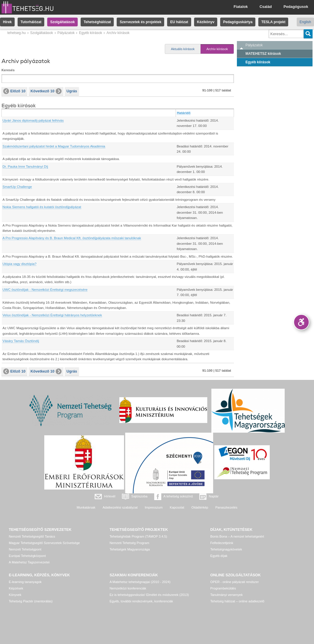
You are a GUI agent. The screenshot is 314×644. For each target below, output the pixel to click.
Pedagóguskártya (238, 22)
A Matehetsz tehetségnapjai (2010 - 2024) (140, 582)
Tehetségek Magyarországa (130, 549)
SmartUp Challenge (17, 187)
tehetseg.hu (17, 33)
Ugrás (72, 91)
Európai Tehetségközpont (27, 556)
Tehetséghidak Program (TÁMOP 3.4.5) (138, 536)
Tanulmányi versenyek (226, 595)
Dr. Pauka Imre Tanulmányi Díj (25, 166)
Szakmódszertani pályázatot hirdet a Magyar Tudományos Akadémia (54, 146)
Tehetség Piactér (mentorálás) (31, 601)
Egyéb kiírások (90, 33)
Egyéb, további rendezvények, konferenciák (141, 601)
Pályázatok (66, 33)
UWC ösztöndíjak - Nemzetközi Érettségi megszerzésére (45, 290)
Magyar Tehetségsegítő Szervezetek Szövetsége (44, 543)
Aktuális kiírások (183, 49)
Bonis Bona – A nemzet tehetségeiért (237, 536)
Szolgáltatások (62, 22)
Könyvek (15, 595)
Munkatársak (86, 507)
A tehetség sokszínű (178, 496)
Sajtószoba (139, 496)
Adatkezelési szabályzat (120, 507)
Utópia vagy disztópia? (20, 264)
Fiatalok (241, 7)
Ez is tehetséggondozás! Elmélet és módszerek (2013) (149, 595)
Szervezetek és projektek (140, 22)
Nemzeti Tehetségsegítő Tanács (32, 536)
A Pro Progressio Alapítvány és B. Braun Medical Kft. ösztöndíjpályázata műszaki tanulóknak (72, 238)
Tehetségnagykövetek (226, 549)
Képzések (16, 588)
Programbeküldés (223, 588)
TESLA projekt (273, 22)
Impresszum (154, 507)
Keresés (8, 70)
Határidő (184, 113)
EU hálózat (179, 22)
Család (266, 7)
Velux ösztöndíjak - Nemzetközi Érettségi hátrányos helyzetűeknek (52, 315)
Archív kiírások (217, 49)
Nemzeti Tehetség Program (129, 543)
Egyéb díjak (219, 556)
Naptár (214, 496)
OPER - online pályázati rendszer (234, 582)
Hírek (7, 22)
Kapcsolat (177, 507)
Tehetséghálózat (97, 22)
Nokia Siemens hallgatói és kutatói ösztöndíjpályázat (42, 207)
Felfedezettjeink (222, 543)
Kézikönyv (206, 22)
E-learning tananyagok (25, 582)
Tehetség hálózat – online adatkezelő (237, 601)
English (305, 22)
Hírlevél (110, 496)
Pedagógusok (296, 7)
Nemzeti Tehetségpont (25, 549)
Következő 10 (46, 91)
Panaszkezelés (226, 507)
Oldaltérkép (200, 507)
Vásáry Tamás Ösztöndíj (21, 341)
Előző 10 (14, 91)
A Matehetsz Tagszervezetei (29, 562)
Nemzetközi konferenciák (128, 588)
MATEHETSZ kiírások (263, 54)
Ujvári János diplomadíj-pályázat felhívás (33, 120)
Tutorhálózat (31, 22)
